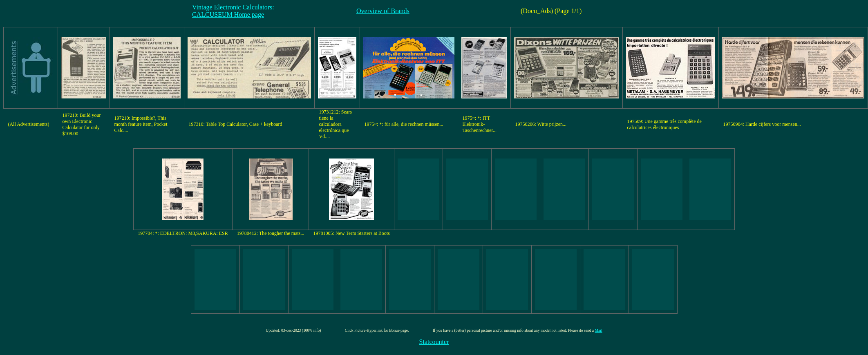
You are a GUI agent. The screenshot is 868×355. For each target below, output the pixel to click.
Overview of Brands (383, 11)
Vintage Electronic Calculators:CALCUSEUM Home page (233, 11)
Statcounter (434, 342)
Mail (599, 330)
